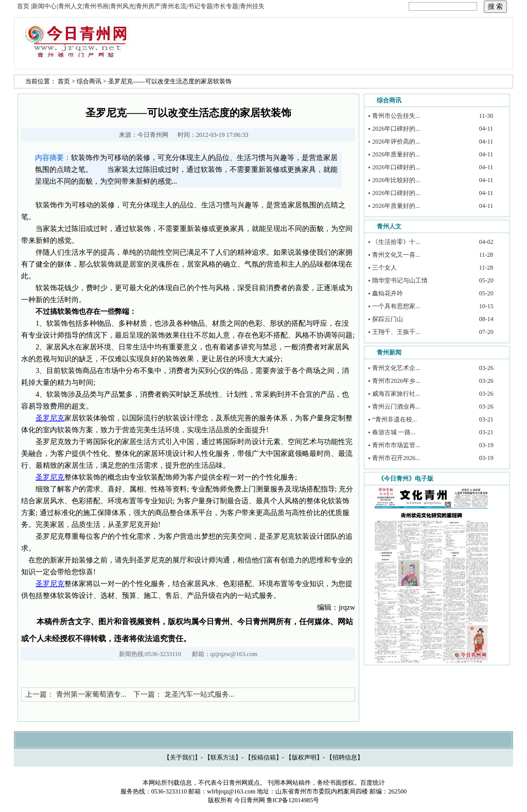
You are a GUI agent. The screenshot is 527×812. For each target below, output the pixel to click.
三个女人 (384, 268)
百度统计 (373, 783)
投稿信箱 (263, 757)
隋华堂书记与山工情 (400, 280)
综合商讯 (89, 81)
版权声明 (304, 757)
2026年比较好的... (396, 180)
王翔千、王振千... (396, 332)
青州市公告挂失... (396, 116)
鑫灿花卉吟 (388, 293)
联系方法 (223, 757)
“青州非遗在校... (394, 419)
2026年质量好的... (396, 154)
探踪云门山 (388, 319)
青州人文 (389, 226)
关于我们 (182, 757)
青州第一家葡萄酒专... (91, 694)
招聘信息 (345, 757)
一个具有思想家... (396, 306)
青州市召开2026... (396, 458)
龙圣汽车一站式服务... (199, 694)
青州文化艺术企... (396, 368)
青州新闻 (389, 352)
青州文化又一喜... (396, 255)
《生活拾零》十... (396, 242)
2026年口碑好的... (396, 129)
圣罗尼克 (50, 418)
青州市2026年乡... (396, 381)
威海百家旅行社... (396, 394)
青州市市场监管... (396, 445)
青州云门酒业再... (396, 407)
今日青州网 (153, 135)
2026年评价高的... (396, 142)
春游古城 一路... (394, 432)
